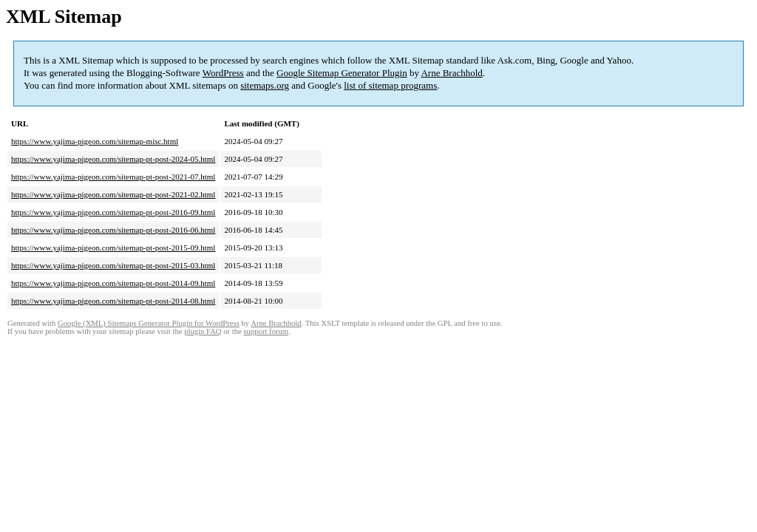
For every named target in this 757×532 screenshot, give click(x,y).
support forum (266, 331)
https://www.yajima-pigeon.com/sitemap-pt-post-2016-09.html (113, 212)
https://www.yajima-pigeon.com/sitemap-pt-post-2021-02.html (113, 194)
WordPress (223, 73)
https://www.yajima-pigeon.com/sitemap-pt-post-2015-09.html (113, 248)
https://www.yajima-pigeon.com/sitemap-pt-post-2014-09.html (113, 283)
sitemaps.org (265, 85)
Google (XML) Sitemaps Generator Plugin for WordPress (149, 323)
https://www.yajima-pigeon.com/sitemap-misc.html (95, 141)
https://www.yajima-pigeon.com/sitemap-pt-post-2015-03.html (113, 265)
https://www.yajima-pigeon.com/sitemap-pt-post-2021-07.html (113, 177)
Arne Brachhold (451, 73)
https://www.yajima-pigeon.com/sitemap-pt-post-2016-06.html (113, 230)
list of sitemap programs (390, 85)
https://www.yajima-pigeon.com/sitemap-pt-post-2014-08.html (113, 301)
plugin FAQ (203, 331)
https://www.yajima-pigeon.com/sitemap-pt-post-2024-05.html (113, 159)
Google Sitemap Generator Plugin (342, 73)
